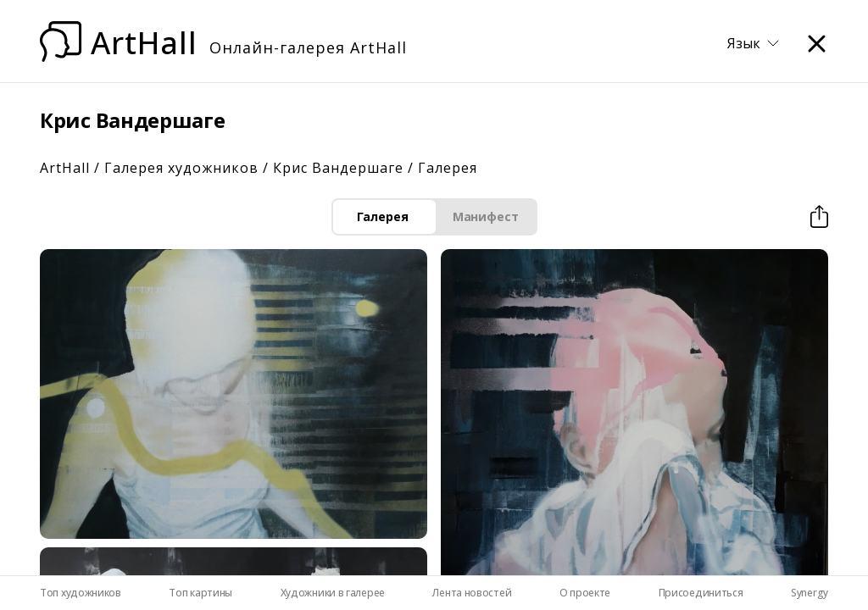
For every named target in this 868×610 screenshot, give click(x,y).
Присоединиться (701, 593)
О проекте (585, 593)
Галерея (383, 216)
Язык (753, 44)
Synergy (810, 593)
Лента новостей (472, 593)
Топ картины (200, 593)
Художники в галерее (333, 593)
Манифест (486, 216)
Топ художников (81, 593)
